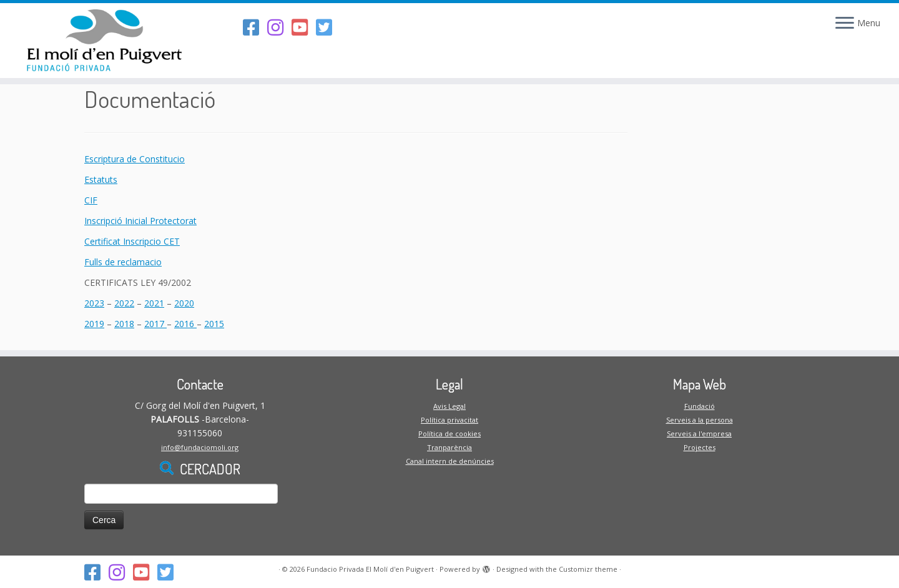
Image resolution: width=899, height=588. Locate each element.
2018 (124, 324)
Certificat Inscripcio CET (132, 241)
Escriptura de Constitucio (135, 159)
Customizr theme (588, 569)
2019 (94, 324)
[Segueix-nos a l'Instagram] (279, 27)
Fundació (700, 406)
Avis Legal (449, 406)
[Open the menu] (845, 24)
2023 (94, 303)
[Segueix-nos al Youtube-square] (304, 27)
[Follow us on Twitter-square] (328, 27)
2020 (184, 303)
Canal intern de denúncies (450, 461)
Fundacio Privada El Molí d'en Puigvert (370, 569)
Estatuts (101, 179)
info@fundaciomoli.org (200, 447)
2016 (185, 324)
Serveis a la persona (700, 420)
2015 (214, 324)
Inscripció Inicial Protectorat (140, 221)
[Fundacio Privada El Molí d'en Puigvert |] (104, 41)
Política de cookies (449, 434)
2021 (154, 303)
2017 (155, 324)
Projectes (700, 447)
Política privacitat (449, 420)
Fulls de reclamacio (123, 262)
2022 (124, 303)
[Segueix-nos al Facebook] (255, 27)
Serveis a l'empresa (699, 434)
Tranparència (449, 447)
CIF (91, 200)
